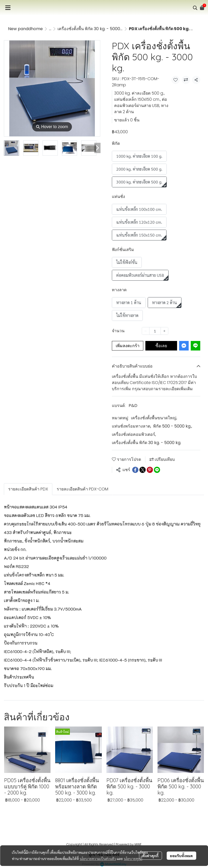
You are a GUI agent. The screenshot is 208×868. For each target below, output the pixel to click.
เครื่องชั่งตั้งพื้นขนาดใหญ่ (154, 418)
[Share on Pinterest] (150, 470)
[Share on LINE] (157, 470)
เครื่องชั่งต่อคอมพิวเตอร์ (134, 434)
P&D (133, 406)
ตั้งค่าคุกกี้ (150, 856)
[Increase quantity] (164, 331)
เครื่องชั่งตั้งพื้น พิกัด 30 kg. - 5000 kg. (92, 29)
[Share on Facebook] (135, 470)
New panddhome (25, 29)
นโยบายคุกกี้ (133, 858)
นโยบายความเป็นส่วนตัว (98, 858)
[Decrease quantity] (146, 331)
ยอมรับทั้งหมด (181, 856)
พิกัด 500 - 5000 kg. (173, 426)
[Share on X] (143, 470)
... (50, 29)
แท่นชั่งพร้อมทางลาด (131, 426)
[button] (195, 8)
